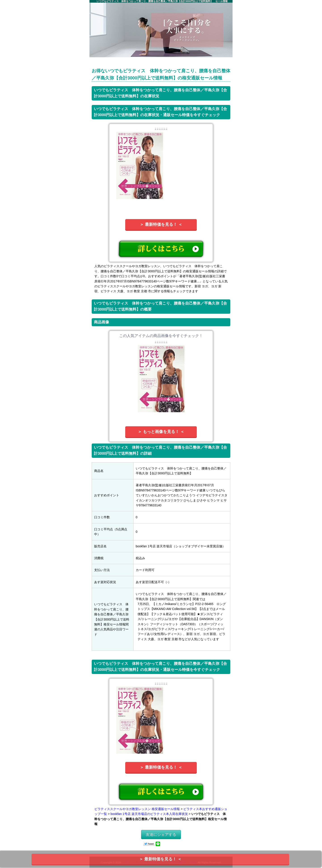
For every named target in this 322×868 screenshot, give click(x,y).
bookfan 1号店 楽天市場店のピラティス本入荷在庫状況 (149, 814)
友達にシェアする (161, 835)
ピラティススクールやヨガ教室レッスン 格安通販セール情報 (137, 809)
